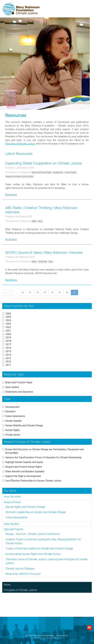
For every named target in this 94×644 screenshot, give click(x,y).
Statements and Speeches (19, 392)
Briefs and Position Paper (42, 172)
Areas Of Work (12, 502)
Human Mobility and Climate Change (24, 425)
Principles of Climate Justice (20, 144)
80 (23, 292)
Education (10, 411)
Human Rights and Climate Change (25, 507)
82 (38, 292)
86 (67, 292)
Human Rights (70, 172)
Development (58, 172)
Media (34, 221)
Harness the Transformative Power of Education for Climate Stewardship (43, 457)
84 (52, 292)
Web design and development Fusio (47, 638)
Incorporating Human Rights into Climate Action (33, 554)
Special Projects (14, 529)
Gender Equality (13, 421)
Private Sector (13, 435)
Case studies (12, 387)
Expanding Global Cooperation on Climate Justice (44, 163)
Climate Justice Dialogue (20, 568)
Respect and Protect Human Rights (20, 177)
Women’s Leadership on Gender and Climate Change (36, 512)
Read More (11, 195)
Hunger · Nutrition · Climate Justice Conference (33, 534)
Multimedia (42, 262)
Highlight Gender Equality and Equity (24, 462)
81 (30, 292)
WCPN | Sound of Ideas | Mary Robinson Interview (44, 253)
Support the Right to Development (23, 476)
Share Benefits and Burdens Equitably (25, 471)
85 (60, 292)
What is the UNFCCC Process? (23, 574)
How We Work (12, 497)
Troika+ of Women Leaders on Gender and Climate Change (39, 548)
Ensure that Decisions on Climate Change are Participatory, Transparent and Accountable (45, 451)
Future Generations (15, 416)
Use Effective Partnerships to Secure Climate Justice (33, 481)
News (40, 221)
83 (45, 292)
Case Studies (12, 524)
